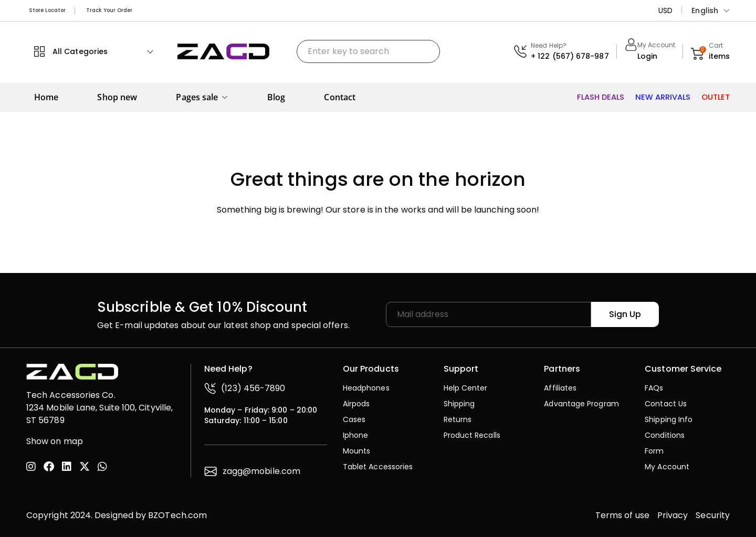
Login (647, 56)
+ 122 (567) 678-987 (570, 56)
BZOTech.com (177, 515)
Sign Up (627, 314)
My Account (657, 45)
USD (665, 10)
